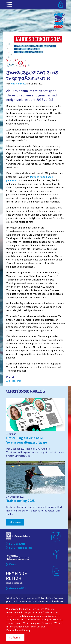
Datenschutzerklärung (18, 630)
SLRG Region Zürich (20, 548)
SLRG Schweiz (17, 544)
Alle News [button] (15, 522)
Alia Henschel (14, 381)
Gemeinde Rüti (18, 588)
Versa (12, 564)
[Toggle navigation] (9, 5)
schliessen (15, 638)
